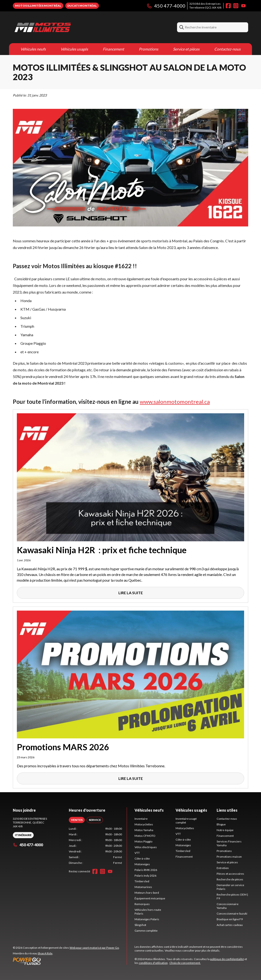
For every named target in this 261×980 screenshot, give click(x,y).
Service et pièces (186, 49)
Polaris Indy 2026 (145, 876)
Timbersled (142, 881)
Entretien (223, 868)
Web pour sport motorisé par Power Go (94, 948)
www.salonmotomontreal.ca (175, 402)
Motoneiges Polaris (147, 919)
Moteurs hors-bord (147, 893)
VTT (137, 853)
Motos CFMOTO (145, 836)
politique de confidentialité (227, 959)
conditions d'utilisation (153, 963)
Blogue (221, 824)
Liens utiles (227, 810)
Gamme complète (146, 931)
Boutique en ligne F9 (230, 919)
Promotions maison (229, 857)
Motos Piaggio (143, 841)
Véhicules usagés (74, 49)
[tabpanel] (95, 846)
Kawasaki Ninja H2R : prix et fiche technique (102, 550)
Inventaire (141, 819)
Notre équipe (225, 830)
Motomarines (143, 887)
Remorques (142, 904)
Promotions (149, 49)
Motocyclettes (144, 824)
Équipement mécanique (150, 898)
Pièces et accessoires (230, 874)
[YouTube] (243, 6)
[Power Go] (66, 961)
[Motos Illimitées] (72, 27)
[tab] (77, 820)
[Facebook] (228, 6)
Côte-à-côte (142, 858)
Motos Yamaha (144, 830)
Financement (113, 49)
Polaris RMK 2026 (146, 870)
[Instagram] (236, 6)
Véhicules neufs (33, 49)
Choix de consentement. (185, 963)
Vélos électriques (146, 847)
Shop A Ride (45, 953)
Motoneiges (142, 864)
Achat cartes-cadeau (230, 925)
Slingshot (140, 925)
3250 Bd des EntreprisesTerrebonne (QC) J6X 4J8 (205, 6)
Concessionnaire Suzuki (232, 913)
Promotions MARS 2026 (63, 747)
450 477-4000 (166, 6)
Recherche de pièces (230, 879)
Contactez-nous (227, 49)
